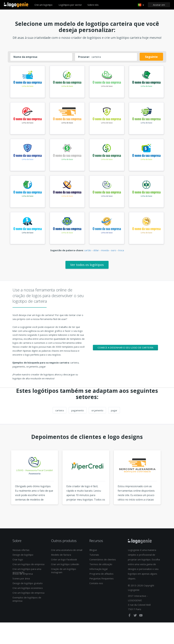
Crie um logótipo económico (28, 593)
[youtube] (141, 621)
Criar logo (18, 564)
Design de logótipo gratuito (28, 588)
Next (169, 488)
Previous (5, 488)
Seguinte (151, 57)
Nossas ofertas (21, 555)
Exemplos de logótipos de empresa (27, 604)
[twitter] (135, 621)
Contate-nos (96, 588)
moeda (105, 255)
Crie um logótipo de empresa (28, 569)
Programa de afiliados (101, 578)
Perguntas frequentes (101, 583)
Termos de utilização (101, 569)
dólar (96, 255)
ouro (113, 255)
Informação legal (98, 574)
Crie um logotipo (43, 5)
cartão (88, 255)
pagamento (78, 415)
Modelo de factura (61, 559)
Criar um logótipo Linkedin (65, 569)
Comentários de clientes (103, 564)
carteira (60, 415)
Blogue (93, 555)
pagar (114, 415)
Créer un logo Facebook (64, 564)
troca (121, 255)
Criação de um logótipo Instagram (64, 575)
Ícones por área (21, 583)
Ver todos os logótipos (87, 269)
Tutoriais (94, 559)
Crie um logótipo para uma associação (27, 575)
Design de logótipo (23, 559)
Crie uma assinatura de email (67, 555)
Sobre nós (93, 5)
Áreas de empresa (23, 578)
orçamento (97, 415)
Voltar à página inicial (16, 5)
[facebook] (130, 621)
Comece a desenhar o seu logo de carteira (125, 352)
